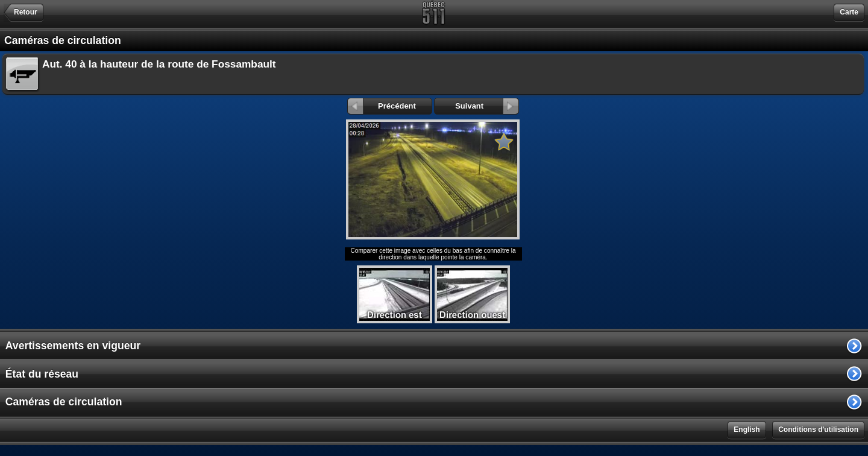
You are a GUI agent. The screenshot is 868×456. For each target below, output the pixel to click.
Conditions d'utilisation (818, 429)
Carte (849, 12)
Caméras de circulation (64, 402)
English (747, 429)
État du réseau (42, 374)
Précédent (382, 106)
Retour (26, 12)
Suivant (487, 106)
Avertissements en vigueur (73, 346)
